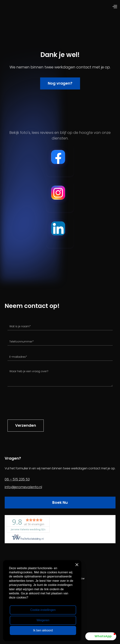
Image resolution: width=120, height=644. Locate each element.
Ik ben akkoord (43, 630)
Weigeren (43, 620)
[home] (31, 7)
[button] (89, 7)
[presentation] (36, 405)
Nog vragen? (60, 83)
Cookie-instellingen (43, 610)
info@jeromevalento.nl (23, 487)
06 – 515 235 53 (17, 479)
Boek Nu (60, 502)
